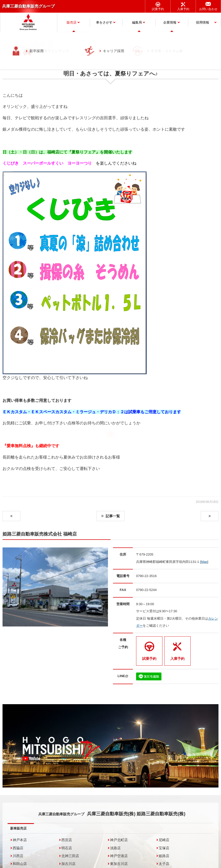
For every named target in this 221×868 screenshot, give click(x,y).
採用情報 (202, 22)
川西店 (18, 856)
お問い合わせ (208, 9)
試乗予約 (158, 9)
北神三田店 (70, 856)
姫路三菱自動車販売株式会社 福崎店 (40, 534)
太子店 (164, 864)
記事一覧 (113, 516)
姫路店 (164, 856)
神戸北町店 (119, 840)
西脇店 (18, 848)
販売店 (72, 22)
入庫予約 (183, 9)
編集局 (137, 22)
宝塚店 (164, 848)
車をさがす (104, 22)
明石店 (67, 848)
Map (204, 562)
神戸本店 (20, 840)
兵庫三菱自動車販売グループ (28, 6)
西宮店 (67, 840)
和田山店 (20, 864)
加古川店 (68, 864)
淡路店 (115, 848)
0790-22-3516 (146, 576)
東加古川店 (119, 864)
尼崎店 (164, 840)
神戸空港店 (119, 856)
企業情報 (170, 22)
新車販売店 (18, 828)
